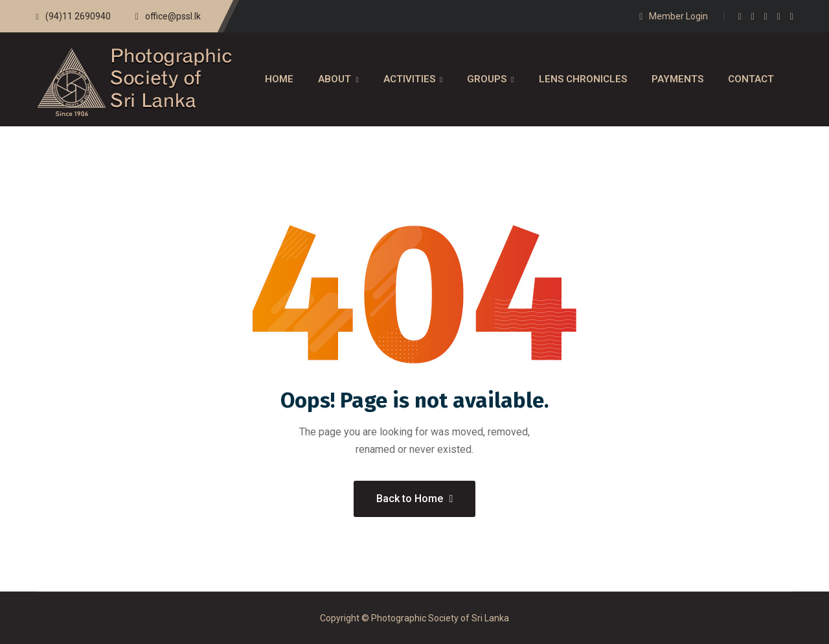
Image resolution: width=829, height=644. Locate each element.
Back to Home (415, 499)
